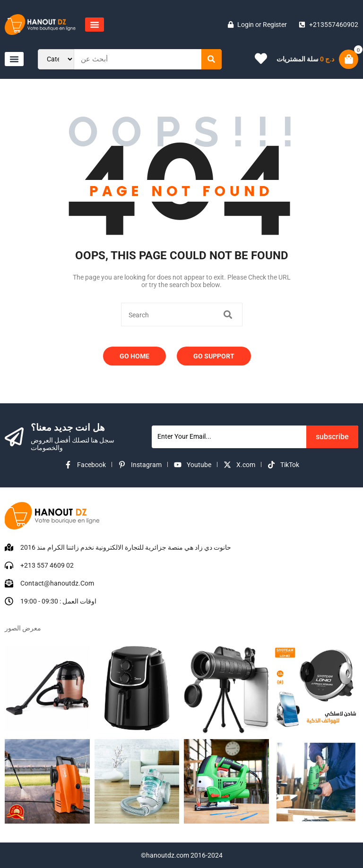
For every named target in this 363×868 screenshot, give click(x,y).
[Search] (212, 59)
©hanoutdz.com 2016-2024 (182, 855)
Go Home (134, 356)
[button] (95, 25)
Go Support (214, 356)
